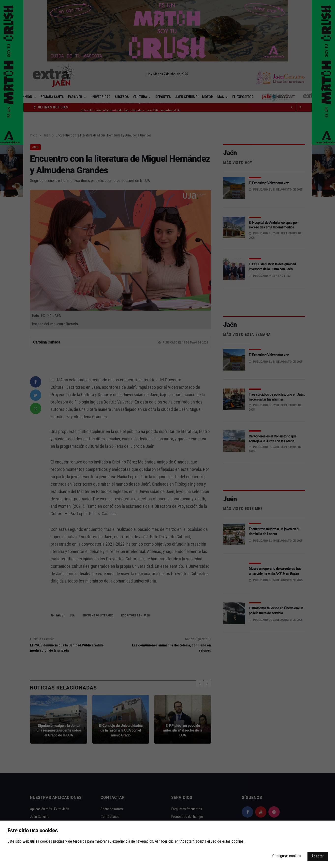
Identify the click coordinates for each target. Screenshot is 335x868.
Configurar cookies (287, 856)
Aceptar (318, 856)
